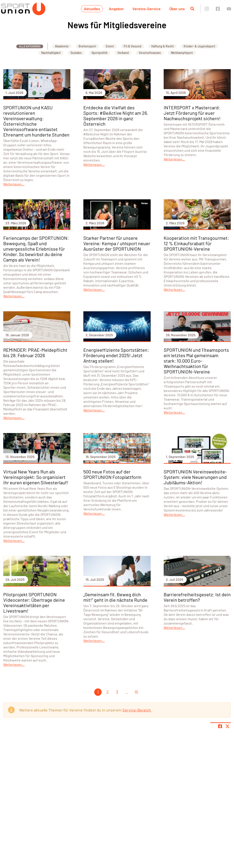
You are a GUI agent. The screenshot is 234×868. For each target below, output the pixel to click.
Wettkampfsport (182, 53)
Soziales (76, 53)
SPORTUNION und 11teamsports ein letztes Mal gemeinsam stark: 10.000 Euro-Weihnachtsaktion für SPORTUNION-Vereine (196, 361)
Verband (123, 53)
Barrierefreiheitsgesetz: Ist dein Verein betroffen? (197, 597)
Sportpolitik (100, 53)
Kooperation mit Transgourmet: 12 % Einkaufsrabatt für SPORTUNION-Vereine (196, 243)
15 (136, 692)
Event (110, 46)
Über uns (177, 9)
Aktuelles (92, 9)
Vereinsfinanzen (150, 53)
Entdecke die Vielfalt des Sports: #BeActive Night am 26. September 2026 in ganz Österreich (116, 116)
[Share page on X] (227, 726)
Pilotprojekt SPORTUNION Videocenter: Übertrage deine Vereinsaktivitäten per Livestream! (34, 602)
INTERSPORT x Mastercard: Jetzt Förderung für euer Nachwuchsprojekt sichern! (192, 113)
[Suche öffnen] (192, 9)
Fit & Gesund (133, 46)
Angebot (116, 9)
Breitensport (87, 46)
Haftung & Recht (162, 46)
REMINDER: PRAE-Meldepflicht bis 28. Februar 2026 (35, 352)
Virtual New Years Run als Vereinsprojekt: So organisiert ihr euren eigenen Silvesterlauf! (36, 477)
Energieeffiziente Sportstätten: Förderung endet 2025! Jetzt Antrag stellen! (116, 355)
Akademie (62, 46)
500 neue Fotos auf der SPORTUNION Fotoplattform (112, 474)
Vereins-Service (147, 9)
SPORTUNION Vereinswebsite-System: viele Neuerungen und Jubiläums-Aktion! (195, 477)
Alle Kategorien (30, 46)
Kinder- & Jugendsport (199, 46)
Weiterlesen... (14, 184)
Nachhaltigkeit (51, 53)
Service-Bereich (137, 710)
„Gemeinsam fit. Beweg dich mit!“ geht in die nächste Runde (115, 597)
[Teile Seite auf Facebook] (220, 726)
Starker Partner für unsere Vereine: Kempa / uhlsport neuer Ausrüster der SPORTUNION (117, 243)
